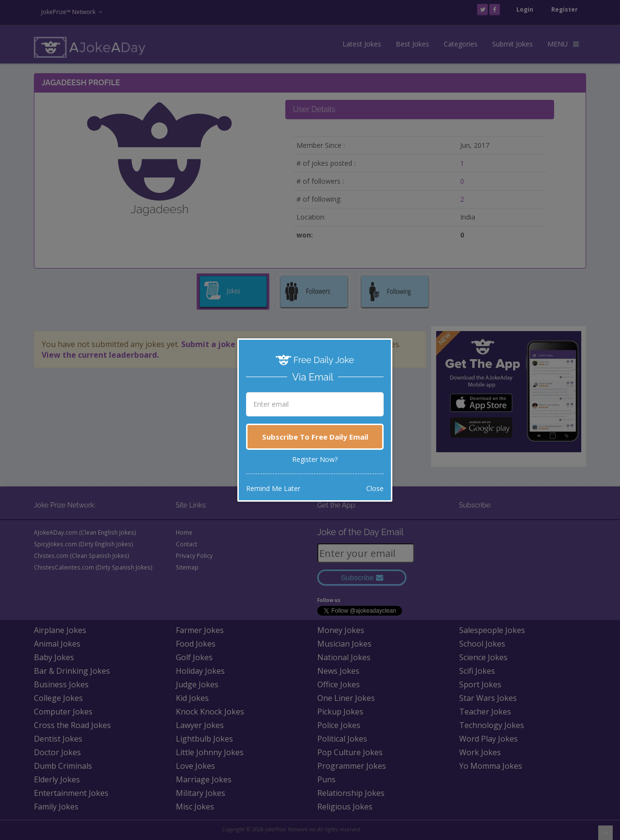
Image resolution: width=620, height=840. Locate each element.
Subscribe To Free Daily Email (315, 437)
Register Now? (315, 459)
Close (375, 488)
